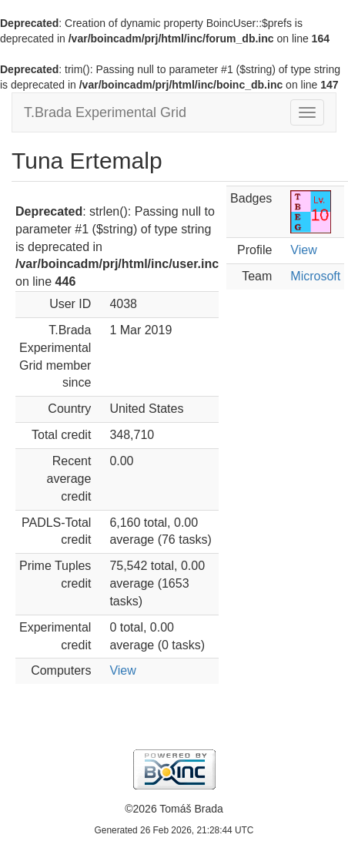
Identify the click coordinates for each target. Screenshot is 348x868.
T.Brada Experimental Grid (105, 112)
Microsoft (315, 276)
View (122, 670)
